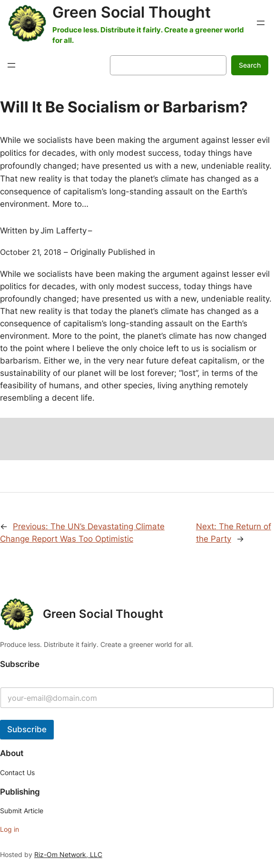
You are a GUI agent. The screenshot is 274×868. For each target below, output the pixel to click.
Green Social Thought (132, 12)
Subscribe (27, 729)
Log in (10, 829)
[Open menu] (261, 23)
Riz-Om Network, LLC (68, 854)
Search (250, 65)
